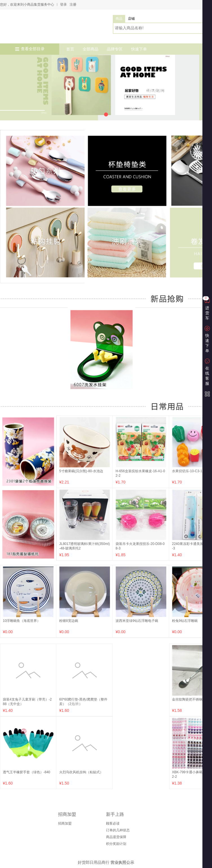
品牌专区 (115, 49)
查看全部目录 (33, 49)
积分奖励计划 (116, 844)
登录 (63, 5)
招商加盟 (65, 823)
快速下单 (139, 49)
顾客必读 (113, 823)
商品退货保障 (116, 837)
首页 (70, 49)
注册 (73, 5)
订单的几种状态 (118, 830)
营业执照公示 (122, 862)
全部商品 (90, 49)
